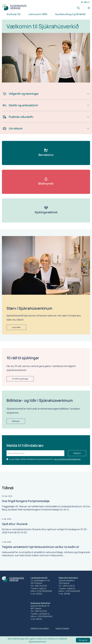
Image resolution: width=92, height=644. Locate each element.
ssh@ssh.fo (44, 614)
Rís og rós (83, 640)
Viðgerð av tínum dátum (40, 628)
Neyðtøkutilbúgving (70, 14)
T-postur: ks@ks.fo (67, 588)
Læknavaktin (38, 14)
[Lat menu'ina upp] (87, 8)
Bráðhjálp (14, 14)
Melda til (77, 453)
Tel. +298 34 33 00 (39, 611)
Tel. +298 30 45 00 (39, 586)
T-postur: (35, 614)
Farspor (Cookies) (62, 628)
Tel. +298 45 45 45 (67, 586)
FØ (85, 2)
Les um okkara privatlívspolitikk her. (67, 459)
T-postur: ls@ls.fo (38, 588)
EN (88, 2)
